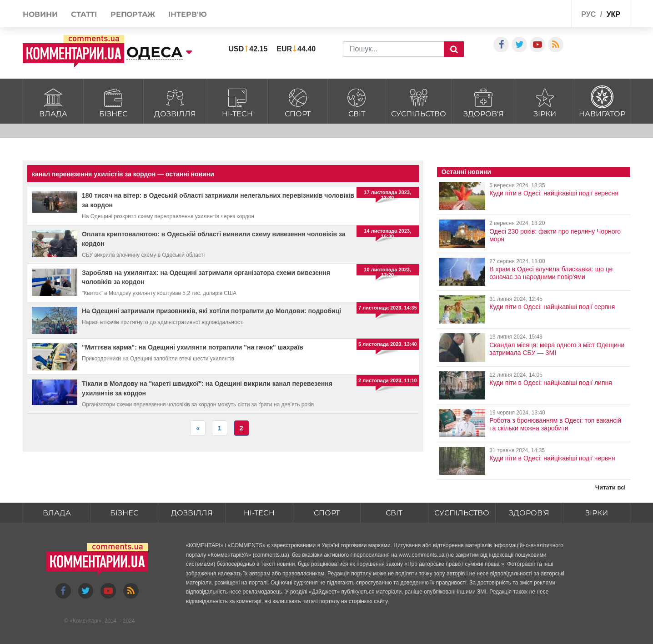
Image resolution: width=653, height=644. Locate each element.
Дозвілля (175, 102)
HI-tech (238, 102)
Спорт (297, 102)
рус (588, 14)
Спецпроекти (530, 15)
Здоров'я (483, 102)
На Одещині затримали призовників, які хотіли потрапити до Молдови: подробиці (211, 311)
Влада (53, 102)
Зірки (545, 102)
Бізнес (114, 102)
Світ (357, 102)
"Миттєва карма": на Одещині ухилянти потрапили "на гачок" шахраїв (193, 347)
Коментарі (86, 621)
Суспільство (419, 102)
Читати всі (610, 487)
